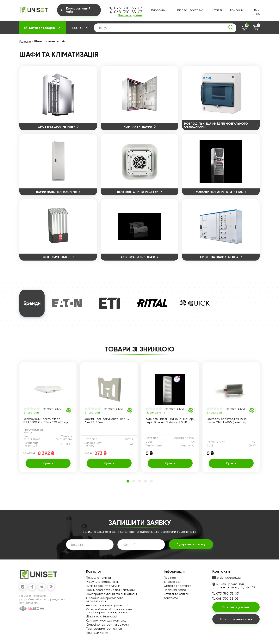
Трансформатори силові (104, 629)
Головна (25, 42)
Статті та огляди (176, 594)
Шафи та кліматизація (102, 616)
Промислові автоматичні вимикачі (111, 590)
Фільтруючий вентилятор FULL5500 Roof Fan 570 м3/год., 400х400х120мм (46, 421)
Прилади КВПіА (97, 633)
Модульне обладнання (103, 582)
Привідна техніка (98, 578)
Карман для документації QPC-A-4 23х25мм (107, 421)
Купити (48, 463)
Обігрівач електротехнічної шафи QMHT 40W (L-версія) (227, 421)
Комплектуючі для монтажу (106, 620)
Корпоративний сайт (236, 619)
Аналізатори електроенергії (107, 605)
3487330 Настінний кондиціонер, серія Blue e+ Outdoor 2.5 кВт (170, 421)
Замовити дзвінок (130, 15)
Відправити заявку (191, 544)
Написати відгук (52, 409)
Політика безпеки (177, 590)
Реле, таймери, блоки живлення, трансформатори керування (110, 611)
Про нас (170, 578)
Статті (217, 10)
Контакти (237, 10)
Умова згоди (173, 582)
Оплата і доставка (189, 10)
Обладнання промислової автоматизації (105, 600)
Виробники (159, 10)
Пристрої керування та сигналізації (112, 594)
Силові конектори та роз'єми (107, 625)
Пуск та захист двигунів (103, 586)
